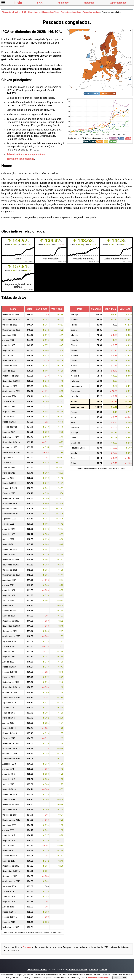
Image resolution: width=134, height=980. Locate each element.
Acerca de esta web (78, 970)
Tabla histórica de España (20, 159)
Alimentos (63, 3)
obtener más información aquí (100, 977)
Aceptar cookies (120, 977)
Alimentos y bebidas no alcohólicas (43, 12)
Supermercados (118, 3)
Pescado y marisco (91, 12)
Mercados (89, 3)
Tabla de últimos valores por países (26, 154)
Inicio (18, 3)
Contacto (94, 970)
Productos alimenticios (71, 12)
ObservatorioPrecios (11, 12)
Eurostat (27, 947)
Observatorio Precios (37, 970)
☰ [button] (3, 3)
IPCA (40, 3)
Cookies (103, 970)
